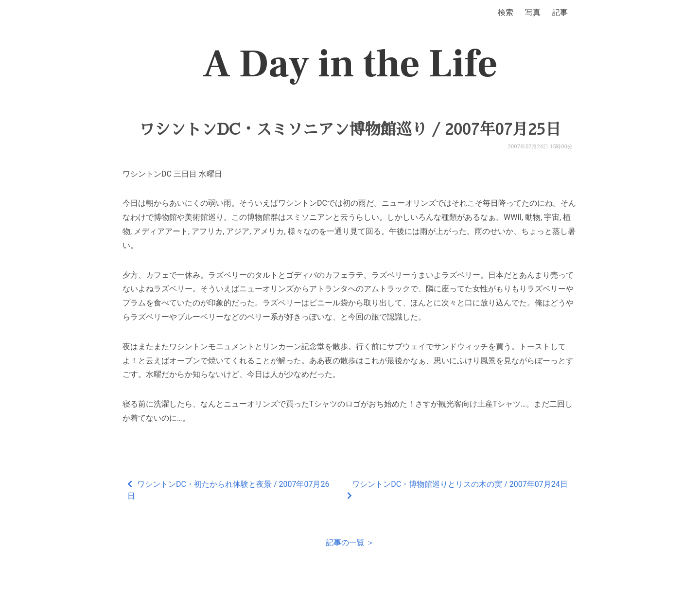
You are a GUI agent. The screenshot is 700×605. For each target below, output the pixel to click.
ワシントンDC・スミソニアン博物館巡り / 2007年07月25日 (350, 129)
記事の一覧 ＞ (350, 543)
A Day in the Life (350, 64)
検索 (506, 12)
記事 (560, 12)
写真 (533, 12)
